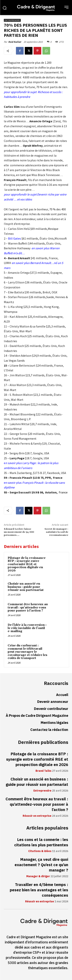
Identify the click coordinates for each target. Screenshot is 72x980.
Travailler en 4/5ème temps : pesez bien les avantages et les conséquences (39, 890)
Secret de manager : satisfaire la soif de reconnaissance (56, 532)
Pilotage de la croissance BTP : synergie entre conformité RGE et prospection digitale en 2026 (27, 564)
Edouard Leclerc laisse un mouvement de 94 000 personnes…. (19, 532)
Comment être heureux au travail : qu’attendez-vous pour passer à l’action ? (28, 607)
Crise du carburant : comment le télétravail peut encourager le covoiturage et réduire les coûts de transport (27, 652)
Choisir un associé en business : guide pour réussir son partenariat (26, 587)
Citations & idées (40, 851)
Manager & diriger (38, 876)
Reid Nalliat (15, 42)
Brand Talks (43, 771)
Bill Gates (14, 238)
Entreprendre (12, 20)
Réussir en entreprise (37, 816)
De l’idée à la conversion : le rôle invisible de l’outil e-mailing (27, 628)
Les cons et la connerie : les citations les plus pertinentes (41, 842)
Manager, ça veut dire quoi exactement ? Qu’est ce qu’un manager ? (41, 865)
